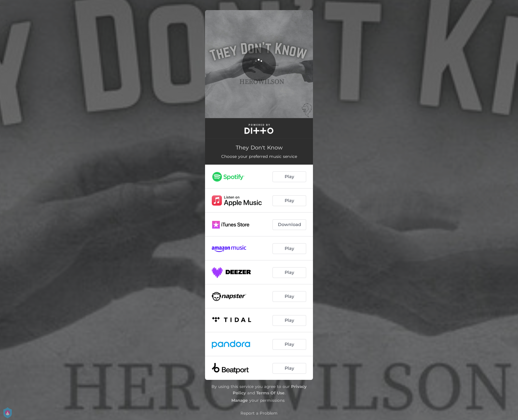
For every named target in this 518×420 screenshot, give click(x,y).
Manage (240, 400)
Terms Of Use (270, 393)
